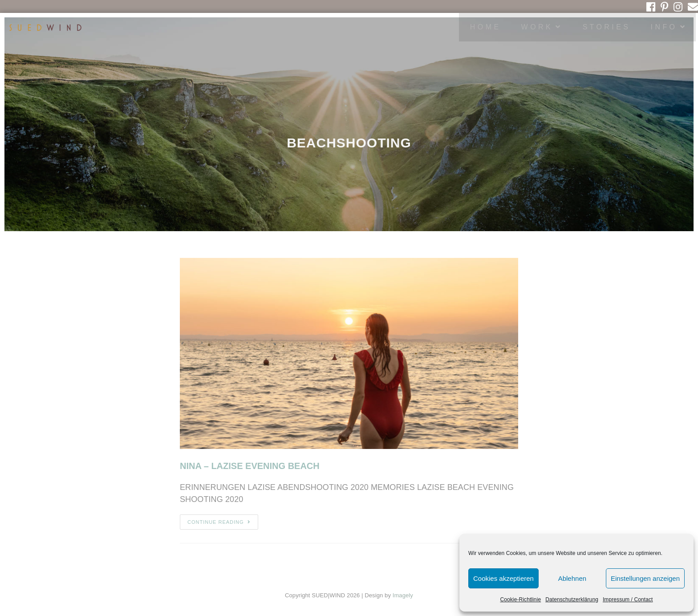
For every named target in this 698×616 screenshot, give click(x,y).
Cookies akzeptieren (503, 578)
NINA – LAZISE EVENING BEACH (250, 466)
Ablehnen (572, 578)
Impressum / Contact (628, 600)
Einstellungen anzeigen (645, 578)
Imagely (403, 595)
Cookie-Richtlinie (520, 600)
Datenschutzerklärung (572, 600)
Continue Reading (219, 522)
